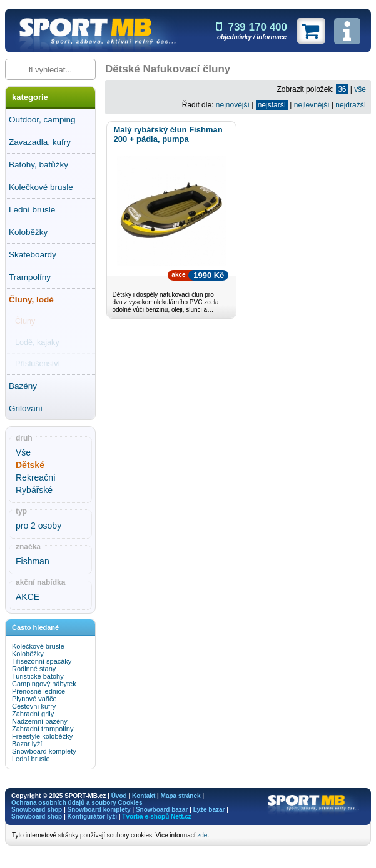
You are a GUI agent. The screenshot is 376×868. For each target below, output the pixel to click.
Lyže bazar (209, 810)
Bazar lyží (27, 744)
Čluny (25, 321)
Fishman (33, 561)
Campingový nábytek (44, 684)
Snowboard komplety (44, 751)
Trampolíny (30, 277)
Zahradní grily (33, 714)
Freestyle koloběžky (42, 736)
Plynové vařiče (34, 699)
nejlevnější (312, 105)
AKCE (28, 597)
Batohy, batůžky (38, 165)
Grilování (26, 408)
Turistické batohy (38, 676)
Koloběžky (28, 232)
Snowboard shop (37, 810)
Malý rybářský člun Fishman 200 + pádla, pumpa (168, 134)
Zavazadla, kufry (40, 142)
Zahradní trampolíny (43, 729)
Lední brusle (32, 210)
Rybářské (34, 490)
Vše (23, 452)
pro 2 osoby (38, 526)
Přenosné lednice (38, 691)
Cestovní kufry (34, 706)
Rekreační (36, 477)
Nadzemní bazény (40, 721)
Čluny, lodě (31, 300)
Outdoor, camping (42, 120)
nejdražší (351, 105)
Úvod (119, 796)
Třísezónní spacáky (42, 661)
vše (360, 89)
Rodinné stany (34, 669)
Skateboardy (33, 255)
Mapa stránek (181, 796)
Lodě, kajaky (37, 342)
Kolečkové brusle (41, 187)
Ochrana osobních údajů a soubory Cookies (77, 803)
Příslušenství (38, 364)
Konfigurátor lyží (92, 816)
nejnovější (233, 105)
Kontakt (144, 796)
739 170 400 (252, 27)
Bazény (23, 386)
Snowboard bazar (162, 810)
